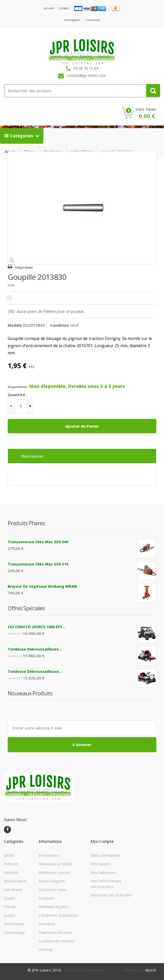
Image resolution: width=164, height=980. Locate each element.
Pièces (10, 906)
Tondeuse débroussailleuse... (35, 649)
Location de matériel (57, 941)
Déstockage (14, 932)
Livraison (47, 898)
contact (64, 8)
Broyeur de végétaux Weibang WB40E (42, 586)
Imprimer (24, 267)
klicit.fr (151, 970)
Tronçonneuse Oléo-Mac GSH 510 (38, 564)
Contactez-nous (53, 890)
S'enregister (72, 20)
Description (32, 456)
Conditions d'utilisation (58, 915)
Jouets (9, 915)
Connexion (93, 20)
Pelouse (11, 864)
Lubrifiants (13, 890)
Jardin (9, 855)
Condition (60, 325)
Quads (10, 898)
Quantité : (17, 395)
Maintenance (15, 881)
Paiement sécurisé (55, 932)
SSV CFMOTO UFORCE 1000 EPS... (36, 627)
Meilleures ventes (55, 872)
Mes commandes (106, 855)
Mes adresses (103, 872)
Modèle (15, 325)
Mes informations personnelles (106, 884)
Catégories (19, 136)
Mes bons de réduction (111, 895)
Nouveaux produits (56, 864)
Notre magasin (52, 881)
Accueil (49, 8)
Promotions (49, 855)
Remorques (14, 924)
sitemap (46, 949)
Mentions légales (54, 906)
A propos (47, 924)
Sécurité (11, 872)
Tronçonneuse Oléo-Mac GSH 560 (38, 542)
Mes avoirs (100, 864)
